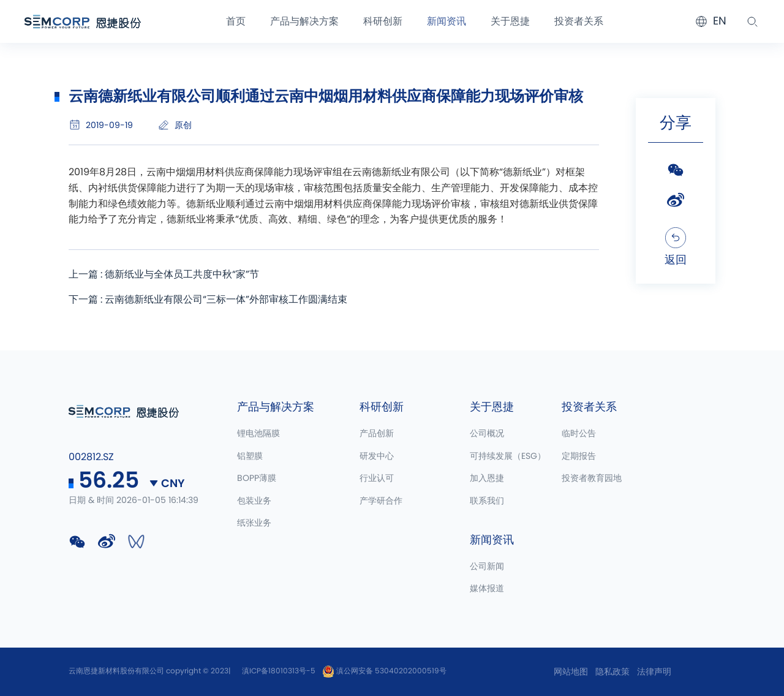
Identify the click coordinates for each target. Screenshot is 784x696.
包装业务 (254, 501)
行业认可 (377, 479)
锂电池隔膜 (258, 434)
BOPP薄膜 (257, 479)
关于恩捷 (510, 21)
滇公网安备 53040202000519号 (384, 671)
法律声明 (654, 672)
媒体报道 (487, 589)
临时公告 (579, 434)
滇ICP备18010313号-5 (279, 671)
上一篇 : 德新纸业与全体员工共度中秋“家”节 (164, 274)
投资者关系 (579, 21)
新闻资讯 (447, 21)
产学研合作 (381, 501)
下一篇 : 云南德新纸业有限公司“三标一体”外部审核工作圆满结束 (208, 300)
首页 (236, 21)
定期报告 (579, 456)
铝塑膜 (250, 456)
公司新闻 (487, 567)
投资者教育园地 (592, 479)
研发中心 (377, 456)
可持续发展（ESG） (508, 456)
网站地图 (571, 672)
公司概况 (487, 434)
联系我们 (487, 501)
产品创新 (377, 434)
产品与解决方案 (304, 21)
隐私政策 (612, 672)
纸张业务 (254, 524)
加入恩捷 (487, 479)
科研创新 (383, 21)
